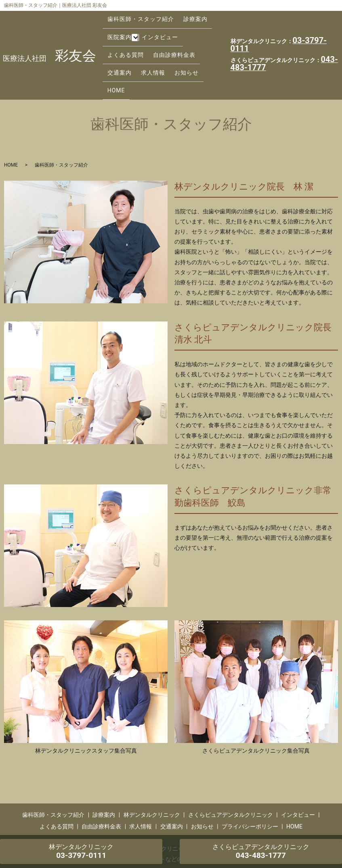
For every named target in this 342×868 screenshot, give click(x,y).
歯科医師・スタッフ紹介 (139, 17)
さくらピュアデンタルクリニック (231, 776)
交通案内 (166, 42)
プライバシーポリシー (250, 788)
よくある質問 (198, 29)
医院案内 (117, 29)
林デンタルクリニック (152, 776)
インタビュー (156, 29)
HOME (144, 54)
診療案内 (190, 17)
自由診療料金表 (127, 42)
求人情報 (195, 42)
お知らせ (117, 54)
